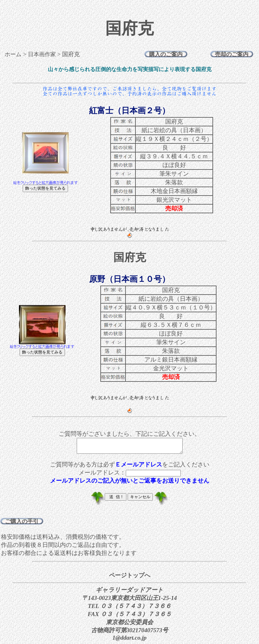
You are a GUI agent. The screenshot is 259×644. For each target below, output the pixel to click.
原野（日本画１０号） (129, 279)
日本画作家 (42, 54)
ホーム (13, 54)
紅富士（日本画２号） (129, 111)
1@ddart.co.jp (129, 640)
